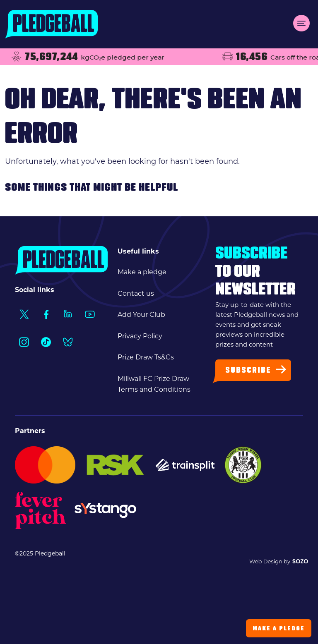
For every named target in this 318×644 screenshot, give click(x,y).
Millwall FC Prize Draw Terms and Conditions (154, 384)
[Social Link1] (24, 314)
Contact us (136, 293)
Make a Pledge (279, 629)
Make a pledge (142, 272)
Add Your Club (141, 315)
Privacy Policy (140, 336)
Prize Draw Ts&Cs (146, 357)
